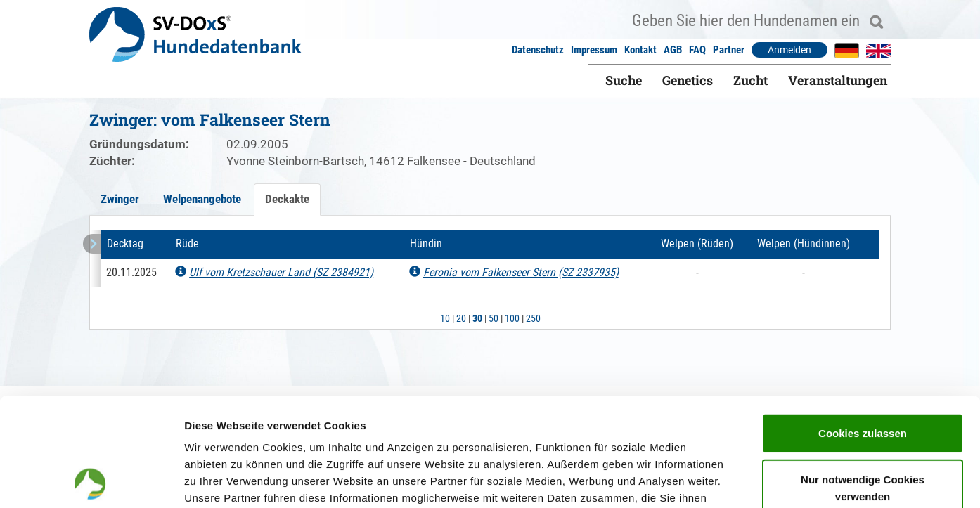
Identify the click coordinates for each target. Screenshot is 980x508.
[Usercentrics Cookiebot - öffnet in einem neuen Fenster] (91, 481)
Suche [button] (624, 80)
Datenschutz (538, 50)
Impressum (594, 50)
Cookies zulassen (863, 325)
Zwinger (120, 199)
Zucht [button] (750, 80)
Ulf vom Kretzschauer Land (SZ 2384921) (281, 272)
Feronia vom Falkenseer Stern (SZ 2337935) (521, 272)
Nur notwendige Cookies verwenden (863, 380)
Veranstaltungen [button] (838, 80)
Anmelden (789, 50)
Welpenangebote (202, 199)
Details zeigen (748, 480)
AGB (673, 50)
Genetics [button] (688, 80)
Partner (729, 50)
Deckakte (287, 199)
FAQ (697, 50)
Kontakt (640, 50)
